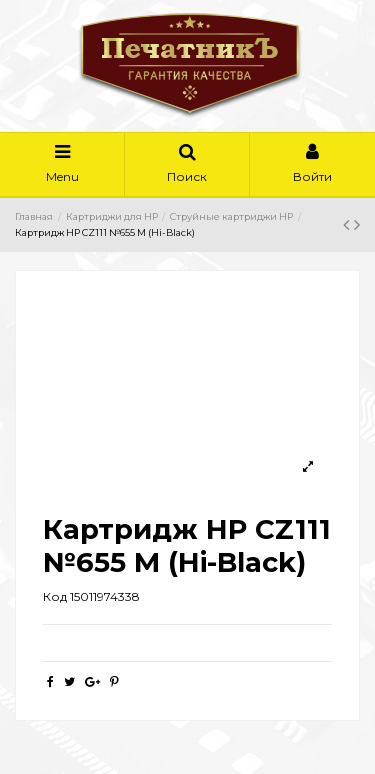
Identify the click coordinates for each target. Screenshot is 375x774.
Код (55, 596)
